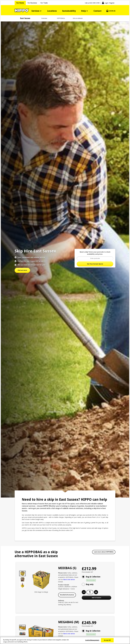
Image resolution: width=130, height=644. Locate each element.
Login (110, 3)
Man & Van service (69, 580)
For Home (20, 3)
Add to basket (96, 598)
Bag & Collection (99, 578)
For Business (32, 3)
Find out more (22, 270)
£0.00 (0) (112, 11)
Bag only (90, 584)
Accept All (107, 640)
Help (83, 11)
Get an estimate (78, 18)
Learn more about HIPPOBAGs (104, 552)
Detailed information (67, 595)
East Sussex (25, 18)
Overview (44, 18)
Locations (52, 11)
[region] (65, 640)
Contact (97, 11)
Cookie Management (92, 640)
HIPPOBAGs (61, 18)
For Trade (44, 3)
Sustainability (69, 11)
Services (35, 11)
